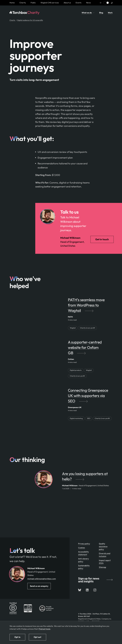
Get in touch (102, 239)
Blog (101, 13)
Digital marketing (76, 418)
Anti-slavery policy (83, 560)
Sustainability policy (84, 567)
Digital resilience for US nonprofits (30, 20)
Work (110, 13)
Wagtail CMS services (50, 3)
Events (79, 3)
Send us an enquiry (39, 586)
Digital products (76, 370)
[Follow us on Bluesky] (80, 590)
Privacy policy (84, 544)
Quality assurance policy (103, 546)
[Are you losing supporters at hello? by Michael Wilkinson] (87, 477)
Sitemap (102, 567)
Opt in (17, 637)
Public (33, 3)
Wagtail (73, 328)
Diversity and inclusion (105, 555)
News (88, 3)
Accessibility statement (83, 553)
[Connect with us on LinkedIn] (87, 590)
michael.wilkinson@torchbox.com (42, 579)
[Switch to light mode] (106, 3)
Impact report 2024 (105, 562)
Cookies (82, 548)
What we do (88, 13)
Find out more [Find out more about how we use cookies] (44, 629)
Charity (23, 3)
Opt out (37, 637)
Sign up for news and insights (95, 580)
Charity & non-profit (87, 328)
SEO (89, 418)
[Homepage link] (12, 3)
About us (67, 3)
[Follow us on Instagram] (95, 590)
